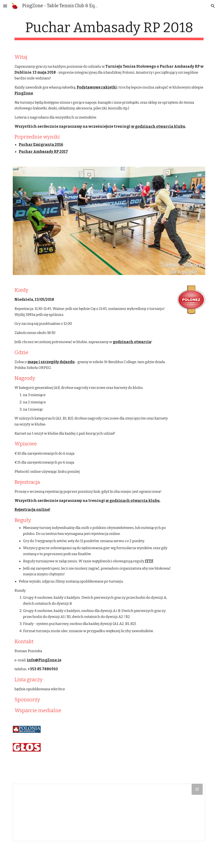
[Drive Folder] (109, 813)
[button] (5, 6)
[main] (109, 30)
